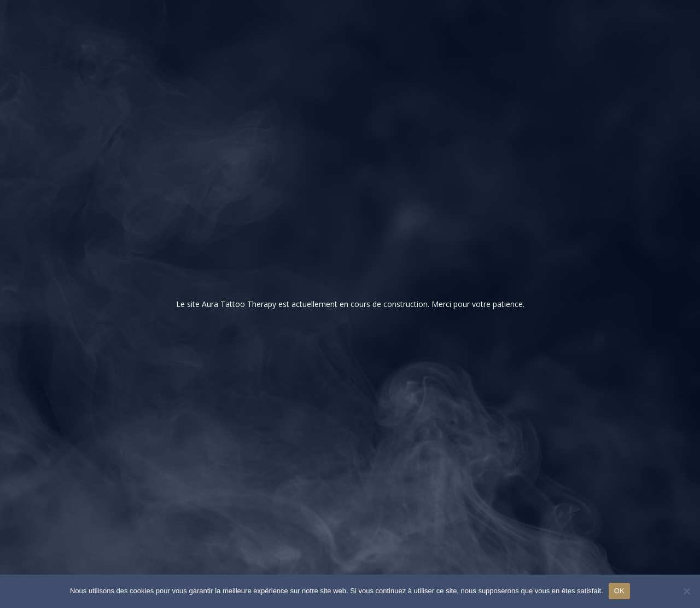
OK (619, 591)
